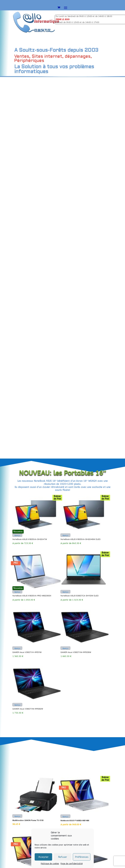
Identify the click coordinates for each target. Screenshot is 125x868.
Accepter (43, 857)
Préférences (82, 857)
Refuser (63, 857)
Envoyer (106, 681)
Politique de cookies (50, 864)
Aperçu (17, 154)
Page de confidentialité (72, 864)
